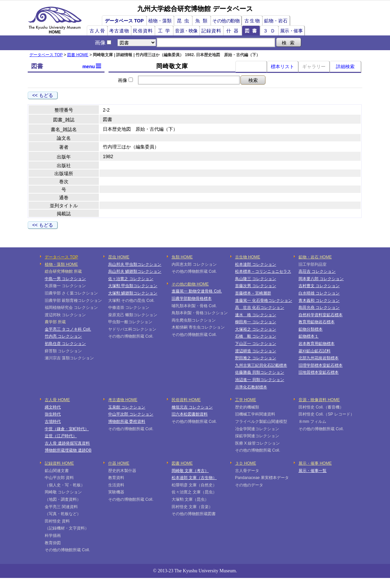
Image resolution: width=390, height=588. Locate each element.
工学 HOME (246, 400)
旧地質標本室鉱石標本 (319, 372)
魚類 (203, 21)
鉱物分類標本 (311, 329)
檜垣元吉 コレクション (192, 407)
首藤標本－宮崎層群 (253, 293)
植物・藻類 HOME (61, 264)
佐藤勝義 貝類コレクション (260, 372)
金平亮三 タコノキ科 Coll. (68, 329)
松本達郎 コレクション (256, 264)
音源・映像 (186, 31)
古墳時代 (53, 422)
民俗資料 (143, 31)
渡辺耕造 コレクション (256, 351)
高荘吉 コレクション (317, 271)
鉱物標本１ (309, 336)
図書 (252, 31)
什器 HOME (119, 463)
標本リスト (282, 67)
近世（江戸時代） (61, 436)
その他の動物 (226, 21)
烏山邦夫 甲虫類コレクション (135, 264)
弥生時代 (53, 414)
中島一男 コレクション (65, 279)
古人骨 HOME (57, 400)
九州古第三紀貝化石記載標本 (261, 365)
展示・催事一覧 (313, 471)
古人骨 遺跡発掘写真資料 (67, 443)
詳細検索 (345, 67)
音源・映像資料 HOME (319, 400)
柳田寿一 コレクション (256, 322)
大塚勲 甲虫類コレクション (133, 286)
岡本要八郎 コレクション (321, 279)
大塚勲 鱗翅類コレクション (133, 293)
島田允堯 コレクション (319, 308)
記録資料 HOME (59, 463)
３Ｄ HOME (246, 463)
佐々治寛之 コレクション (131, 279)
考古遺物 (119, 31)
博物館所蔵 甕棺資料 (127, 422)
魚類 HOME (182, 257)
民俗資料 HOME (186, 400)
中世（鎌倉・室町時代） (67, 429)
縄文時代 (53, 407)
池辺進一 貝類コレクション (260, 380)
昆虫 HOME (119, 257)
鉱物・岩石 (276, 21)
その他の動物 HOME (190, 284)
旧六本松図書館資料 (190, 414)
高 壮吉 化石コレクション (260, 308)
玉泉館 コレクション (127, 407)
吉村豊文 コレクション (319, 286)
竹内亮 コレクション (63, 336)
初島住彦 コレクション (65, 344)
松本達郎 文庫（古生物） (194, 478)
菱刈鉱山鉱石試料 (315, 351)
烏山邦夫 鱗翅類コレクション (135, 271)
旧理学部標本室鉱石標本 (321, 365)
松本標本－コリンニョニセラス (263, 271)
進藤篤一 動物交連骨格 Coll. (197, 291)
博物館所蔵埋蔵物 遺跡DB (68, 450)
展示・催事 (291, 31)
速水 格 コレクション (256, 315)
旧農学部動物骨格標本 (192, 299)
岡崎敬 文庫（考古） (190, 471)
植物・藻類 (160, 21)
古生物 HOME (248, 257)
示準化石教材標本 (251, 387)
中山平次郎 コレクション (131, 414)
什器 (234, 31)
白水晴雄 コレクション (319, 293)
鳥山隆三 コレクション (256, 279)
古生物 (252, 21)
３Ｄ (270, 31)
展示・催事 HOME (315, 463)
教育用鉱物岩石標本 (317, 322)
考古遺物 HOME (123, 400)
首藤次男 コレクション (256, 286)
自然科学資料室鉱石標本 (321, 315)
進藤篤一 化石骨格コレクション (264, 301)
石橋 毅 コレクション (256, 336)
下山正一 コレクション (256, 344)
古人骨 (97, 31)
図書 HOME (78, 55)
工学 (165, 31)
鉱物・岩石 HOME (315, 257)
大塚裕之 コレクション (256, 329)
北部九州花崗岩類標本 (319, 358)
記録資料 (211, 31)
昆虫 (184, 21)
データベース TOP (124, 21)
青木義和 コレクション (319, 301)
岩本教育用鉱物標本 (317, 344)
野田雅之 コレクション (256, 358)
